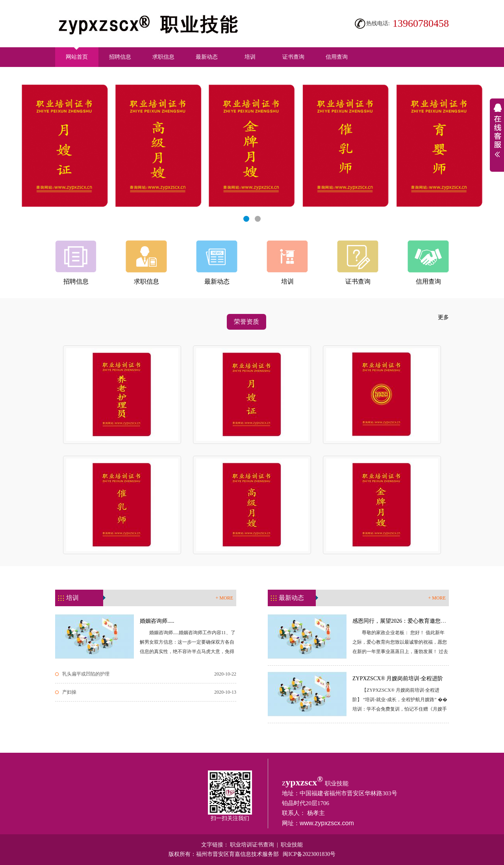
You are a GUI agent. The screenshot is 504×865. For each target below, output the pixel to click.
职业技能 (292, 845)
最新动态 (207, 57)
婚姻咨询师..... (157, 621)
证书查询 (293, 57)
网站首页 (77, 54)
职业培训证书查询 (252, 845)
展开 (497, 135)
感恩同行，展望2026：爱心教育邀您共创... (404, 621)
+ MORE (224, 598)
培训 (250, 57)
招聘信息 (120, 57)
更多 (443, 317)
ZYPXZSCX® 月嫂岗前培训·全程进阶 (398, 678)
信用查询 (337, 57)
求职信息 (163, 57)
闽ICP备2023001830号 (309, 854)
